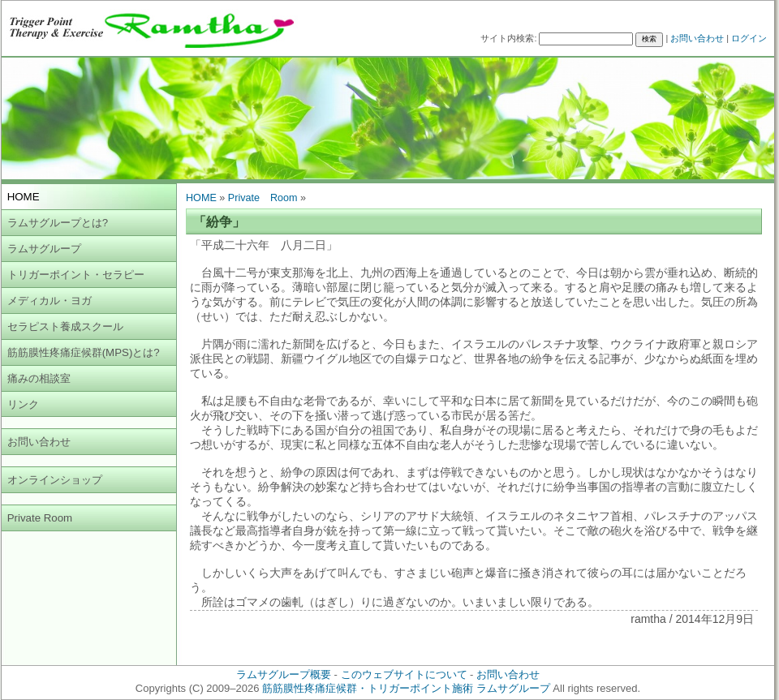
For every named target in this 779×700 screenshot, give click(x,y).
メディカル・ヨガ (49, 301)
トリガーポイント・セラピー (76, 275)
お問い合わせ (697, 38)
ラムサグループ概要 (284, 674)
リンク (23, 404)
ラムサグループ (44, 249)
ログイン (749, 38)
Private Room (40, 518)
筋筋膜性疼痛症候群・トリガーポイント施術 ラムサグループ (406, 688)
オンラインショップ (55, 480)
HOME (201, 198)
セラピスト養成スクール (65, 326)
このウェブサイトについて (404, 674)
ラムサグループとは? (58, 223)
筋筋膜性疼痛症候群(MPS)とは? (84, 352)
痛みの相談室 (39, 378)
